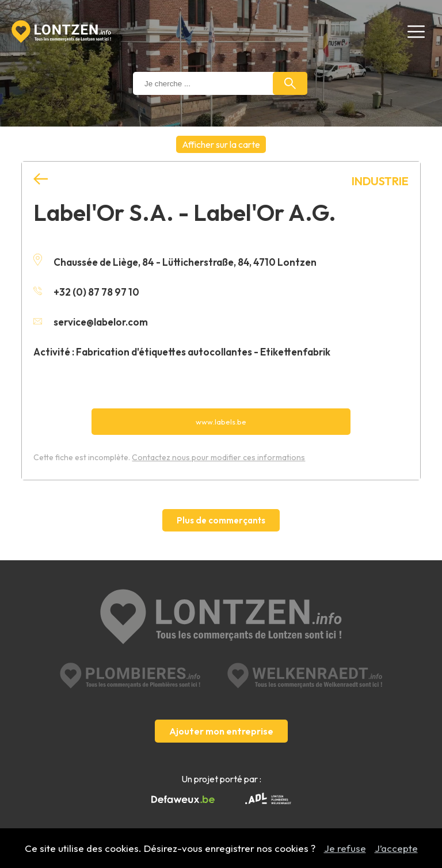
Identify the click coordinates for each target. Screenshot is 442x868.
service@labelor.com (91, 322)
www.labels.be (221, 422)
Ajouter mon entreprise (221, 731)
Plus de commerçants (221, 520)
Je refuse (345, 848)
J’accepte (396, 848)
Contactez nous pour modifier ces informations (218, 457)
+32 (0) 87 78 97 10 (86, 292)
